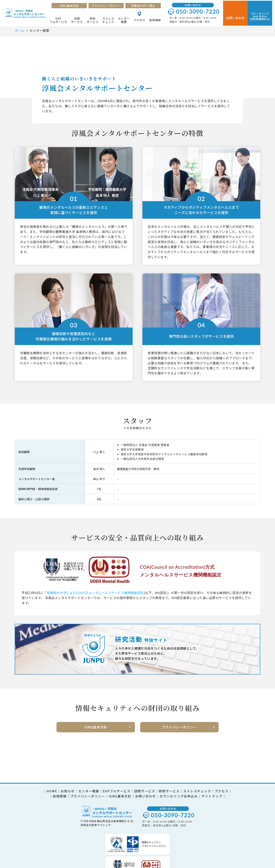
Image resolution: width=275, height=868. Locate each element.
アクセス (142, 19)
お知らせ (68, 787)
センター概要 (127, 19)
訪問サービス (80, 19)
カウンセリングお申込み (179, 793)
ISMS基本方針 (72, 5)
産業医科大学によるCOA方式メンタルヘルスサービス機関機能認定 (95, 593)
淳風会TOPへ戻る (146, 5)
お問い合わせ (145, 793)
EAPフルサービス (61, 19)
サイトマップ (212, 793)
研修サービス (95, 19)
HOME (52, 787)
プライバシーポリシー (109, 5)
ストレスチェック (111, 19)
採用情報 (158, 19)
